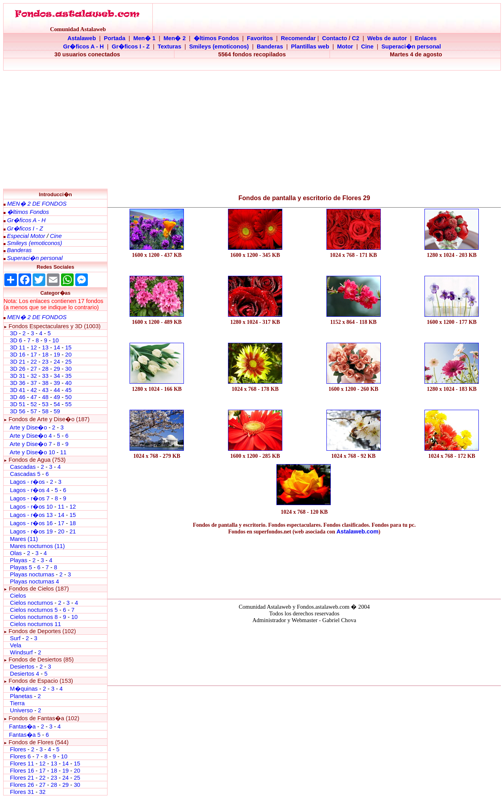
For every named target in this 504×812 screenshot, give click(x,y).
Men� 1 (144, 38)
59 (57, 411)
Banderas (270, 46)
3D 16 (18, 355)
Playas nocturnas (32, 574)
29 (57, 369)
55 (68, 404)
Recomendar (298, 38)
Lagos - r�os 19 (31, 531)
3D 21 (18, 362)
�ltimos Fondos (216, 38)
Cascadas (23, 467)
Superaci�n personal (411, 46)
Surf (15, 638)
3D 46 (18, 397)
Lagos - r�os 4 (31, 490)
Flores (18, 749)
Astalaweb (82, 38)
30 (68, 369)
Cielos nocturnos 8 (34, 617)
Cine (367, 46)
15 (68, 347)
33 (45, 376)
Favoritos (260, 38)
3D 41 (18, 390)
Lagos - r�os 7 (30, 498)
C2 (356, 38)
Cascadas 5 (25, 474)
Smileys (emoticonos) (219, 46)
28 (45, 369)
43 (45, 390)
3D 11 (18, 347)
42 (33, 390)
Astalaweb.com (358, 531)
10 (56, 340)
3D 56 (18, 411)
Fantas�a (22, 727)
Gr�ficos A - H (83, 46)
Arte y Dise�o (28, 427)
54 (57, 404)
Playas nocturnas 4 (34, 582)
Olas (16, 553)
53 (45, 404)
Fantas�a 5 (25, 735)
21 (72, 531)
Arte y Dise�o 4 (31, 436)
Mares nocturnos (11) (37, 546)
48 (45, 397)
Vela (16, 645)
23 (45, 362)
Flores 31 (22, 792)
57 (33, 411)
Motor (345, 46)
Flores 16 (22, 771)
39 (57, 383)
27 (33, 369)
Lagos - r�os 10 (31, 507)
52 (33, 404)
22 (33, 362)
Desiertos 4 (25, 674)
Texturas (169, 46)
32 (33, 376)
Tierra (17, 703)
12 (34, 347)
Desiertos (22, 667)
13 (45, 347)
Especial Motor (26, 236)
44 (57, 390)
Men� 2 (175, 38)
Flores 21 (22, 778)
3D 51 (18, 404)
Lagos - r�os (28, 482)
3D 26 (18, 369)
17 (33, 355)
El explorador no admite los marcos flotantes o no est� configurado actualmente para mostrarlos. (304, 653)
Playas (19, 560)
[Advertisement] (252, 130)
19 (57, 355)
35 (68, 376)
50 (68, 397)
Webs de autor (387, 38)
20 (68, 355)
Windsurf (21, 652)
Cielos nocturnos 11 (35, 624)
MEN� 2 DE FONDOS (37, 204)
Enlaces (425, 38)
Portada (115, 38)
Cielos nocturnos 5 (34, 610)
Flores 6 (21, 756)
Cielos (18, 596)
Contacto (335, 38)
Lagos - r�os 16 (31, 523)
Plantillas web (310, 46)
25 (68, 362)
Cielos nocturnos (31, 603)
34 (57, 376)
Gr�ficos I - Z (131, 46)
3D (14, 333)
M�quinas (24, 689)
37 (33, 383)
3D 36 (18, 383)
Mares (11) (24, 539)
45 (68, 390)
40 (68, 383)
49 (57, 397)
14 (57, 347)
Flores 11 (22, 764)
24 (57, 362)
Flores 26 (22, 785)
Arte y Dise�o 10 (32, 452)
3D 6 (17, 340)
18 (45, 355)
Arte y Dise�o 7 (31, 444)
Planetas (21, 696)
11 (63, 452)
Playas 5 (21, 567)
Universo (21, 710)
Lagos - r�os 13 (31, 515)
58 (45, 411)
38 (45, 383)
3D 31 (18, 376)
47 (33, 397)
